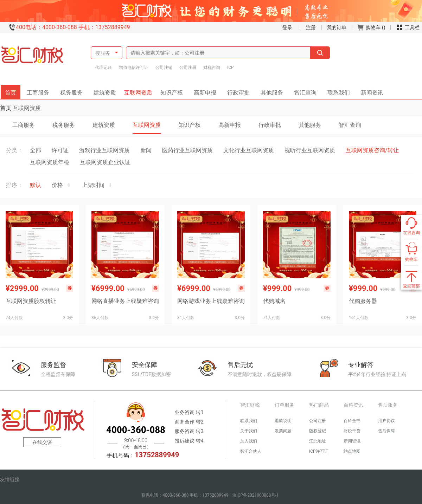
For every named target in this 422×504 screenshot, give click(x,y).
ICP (231, 67)
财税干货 (352, 431)
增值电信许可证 (134, 67)
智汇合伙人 (251, 451)
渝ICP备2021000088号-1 (256, 495)
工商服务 (40, 91)
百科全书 (352, 421)
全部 (36, 150)
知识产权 (174, 91)
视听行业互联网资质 (310, 150)
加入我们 (249, 441)
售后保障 (386, 431)
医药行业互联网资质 (187, 150)
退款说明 (283, 421)
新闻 (146, 150)
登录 (287, 27)
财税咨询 (212, 67)
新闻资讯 (370, 91)
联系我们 (336, 91)
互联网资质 (139, 91)
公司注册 (188, 67)
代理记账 (103, 67)
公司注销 (164, 67)
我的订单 (337, 27)
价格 (62, 185)
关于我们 (249, 431)
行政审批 (236, 91)
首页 (13, 91)
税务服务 (74, 91)
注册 (311, 27)
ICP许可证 (319, 451)
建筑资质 (107, 91)
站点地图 (352, 451)
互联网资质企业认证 (105, 162)
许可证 (60, 150)
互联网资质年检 (50, 162)
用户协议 (386, 421)
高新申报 (205, 91)
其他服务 (269, 91)
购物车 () (371, 27)
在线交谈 (42, 442)
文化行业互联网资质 (249, 150)
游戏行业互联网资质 (104, 150)
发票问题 (283, 431)
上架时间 (97, 185)
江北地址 (318, 441)
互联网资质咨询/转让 (372, 150)
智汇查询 (303, 91)
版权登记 (318, 431)
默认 (36, 185)
